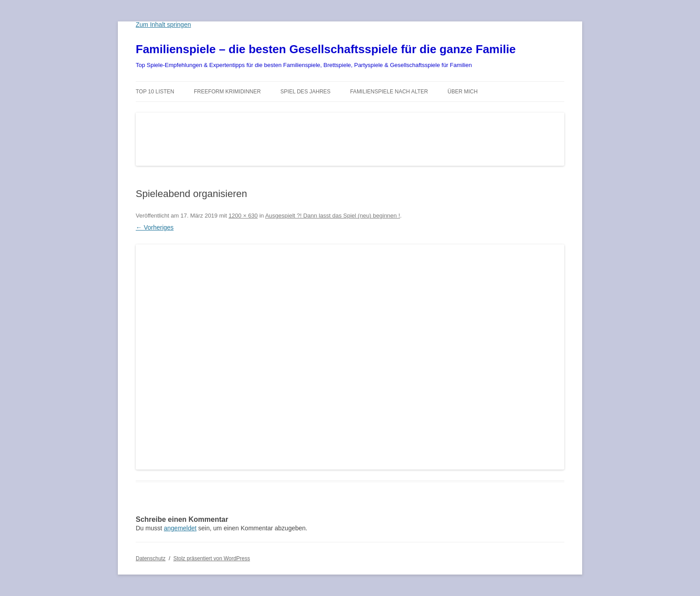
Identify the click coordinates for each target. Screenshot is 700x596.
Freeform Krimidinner (227, 92)
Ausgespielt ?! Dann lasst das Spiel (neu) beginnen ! (333, 216)
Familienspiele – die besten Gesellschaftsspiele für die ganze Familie (326, 49)
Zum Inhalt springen (163, 25)
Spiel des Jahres (305, 92)
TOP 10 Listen (155, 92)
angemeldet (180, 528)
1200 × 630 (243, 216)
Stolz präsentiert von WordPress (212, 558)
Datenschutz (151, 558)
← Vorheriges (155, 227)
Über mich (463, 92)
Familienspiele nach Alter (389, 92)
